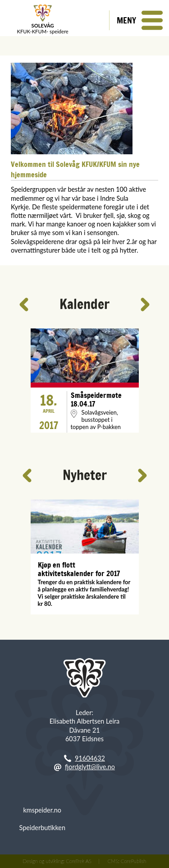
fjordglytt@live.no (90, 767)
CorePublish (133, 861)
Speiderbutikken (42, 828)
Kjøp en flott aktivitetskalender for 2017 (79, 569)
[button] (139, 20)
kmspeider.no (42, 810)
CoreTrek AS (79, 861)
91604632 (90, 758)
